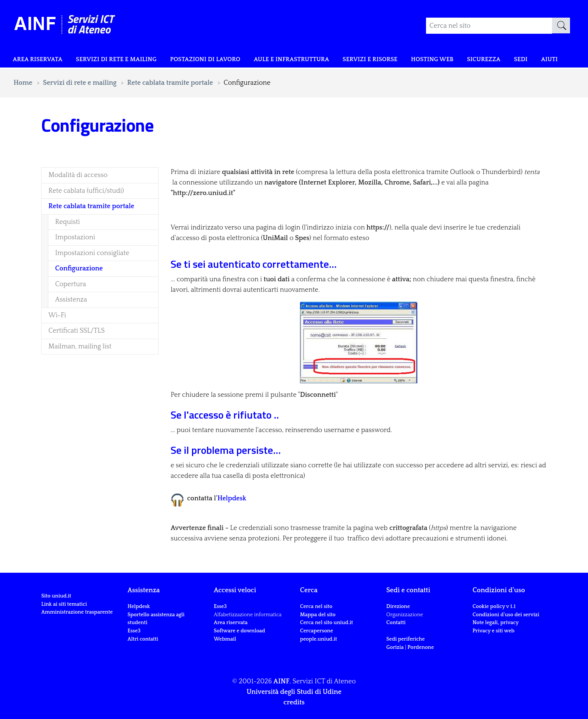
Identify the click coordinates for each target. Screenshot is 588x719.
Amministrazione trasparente (77, 612)
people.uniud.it (319, 639)
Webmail (225, 639)
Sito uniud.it (56, 596)
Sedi (548, 61)
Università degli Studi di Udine (294, 692)
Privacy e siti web (493, 631)
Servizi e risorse (385, 61)
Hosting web (452, 61)
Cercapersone (316, 631)
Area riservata (31, 66)
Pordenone (421, 647)
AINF (281, 681)
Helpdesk (232, 498)
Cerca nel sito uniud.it (326, 623)
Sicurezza (508, 61)
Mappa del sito (318, 615)
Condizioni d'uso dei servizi (506, 615)
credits (294, 702)
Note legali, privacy (496, 623)
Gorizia (395, 647)
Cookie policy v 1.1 (494, 606)
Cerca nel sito (316, 606)
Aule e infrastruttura (299, 61)
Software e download (239, 631)
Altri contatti (143, 639)
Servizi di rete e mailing (107, 61)
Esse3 (135, 631)
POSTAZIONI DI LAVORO (204, 61)
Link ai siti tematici (64, 604)
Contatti (396, 623)
